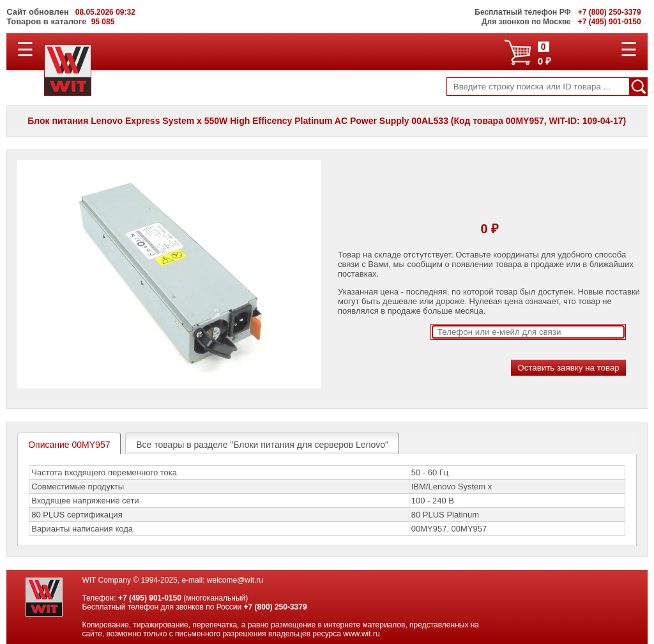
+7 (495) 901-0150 (150, 598)
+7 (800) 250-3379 (276, 607)
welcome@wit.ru (235, 580)
